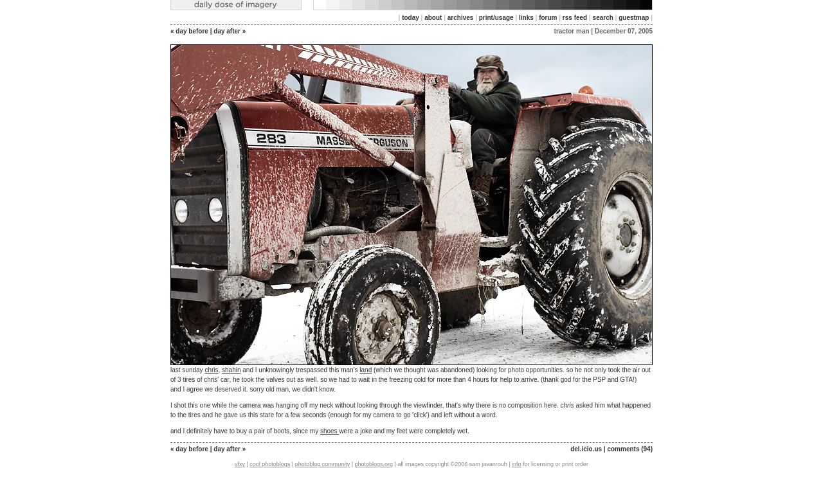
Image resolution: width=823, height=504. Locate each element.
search (603, 18)
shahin (231, 370)
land (366, 370)
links (526, 18)
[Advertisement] (411, 488)
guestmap (634, 18)
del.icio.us (586, 449)
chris (211, 370)
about (433, 18)
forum (548, 18)
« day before (189, 31)
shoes (330, 431)
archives (461, 18)
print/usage (496, 18)
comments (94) (630, 449)
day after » (230, 31)
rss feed (575, 18)
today (411, 18)
